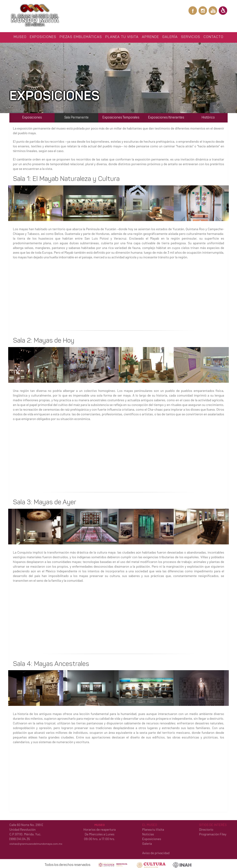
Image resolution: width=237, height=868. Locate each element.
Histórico (208, 116)
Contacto (213, 36)
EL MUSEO (150, 823)
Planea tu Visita (122, 36)
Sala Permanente (76, 116)
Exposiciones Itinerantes (166, 116)
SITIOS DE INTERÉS (213, 823)
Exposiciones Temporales (121, 116)
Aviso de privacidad (156, 851)
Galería (170, 36)
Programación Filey (213, 832)
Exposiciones (43, 36)
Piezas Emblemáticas (81, 36)
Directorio (206, 828)
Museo (20, 36)
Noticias (148, 832)
